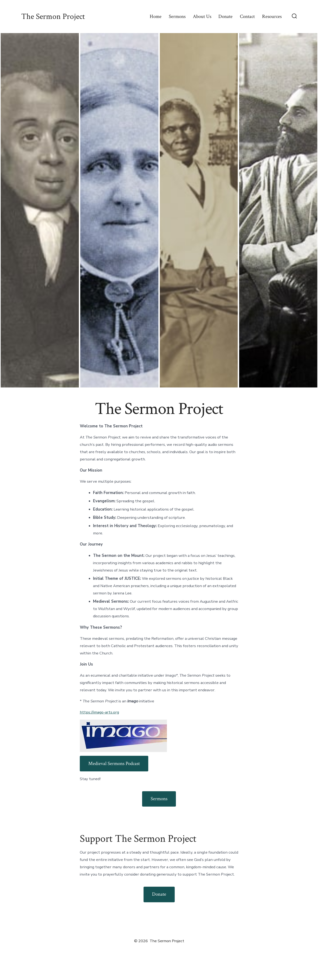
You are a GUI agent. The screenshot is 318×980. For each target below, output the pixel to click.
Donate (225, 16)
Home (156, 16)
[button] (40, 210)
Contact (247, 16)
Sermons (177, 16)
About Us (202, 16)
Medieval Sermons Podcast (114, 763)
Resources (272, 16)
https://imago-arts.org (99, 712)
